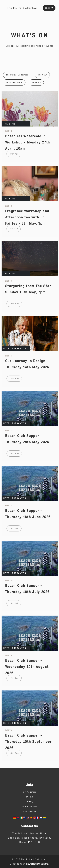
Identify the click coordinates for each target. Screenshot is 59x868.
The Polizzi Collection (17, 75)
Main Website (29, 811)
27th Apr (14, 154)
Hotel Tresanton (14, 82)
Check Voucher (29, 806)
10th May (14, 304)
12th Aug (14, 678)
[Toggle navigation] (4, 8)
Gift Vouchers (29, 792)
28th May (14, 453)
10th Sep (14, 753)
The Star (42, 75)
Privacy (30, 802)
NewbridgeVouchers (37, 864)
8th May (14, 229)
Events (30, 797)
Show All (36, 82)
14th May (14, 379)
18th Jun (14, 528)
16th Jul (14, 603)
